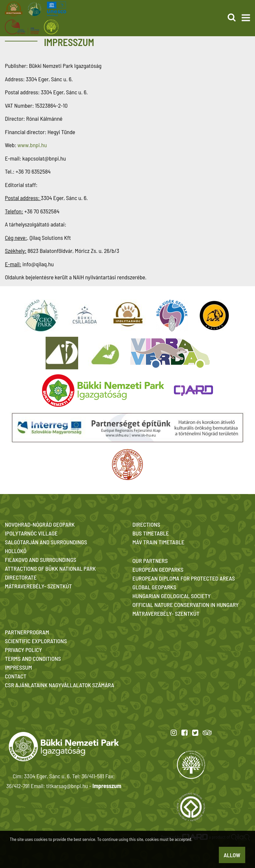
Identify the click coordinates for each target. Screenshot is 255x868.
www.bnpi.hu (32, 145)
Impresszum (107, 786)
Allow (232, 855)
